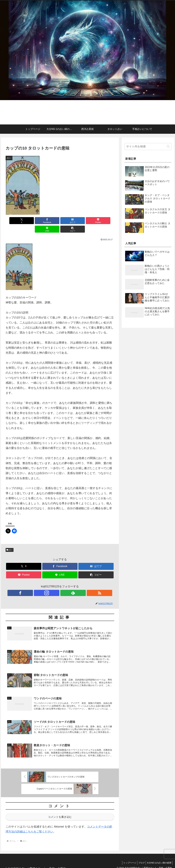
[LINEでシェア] (87, 221)
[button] (106, 221)
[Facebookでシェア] (32, 221)
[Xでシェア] (14, 221)
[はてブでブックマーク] (51, 221)
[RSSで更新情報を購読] (71, 584)
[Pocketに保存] (69, 221)
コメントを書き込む (60, 812)
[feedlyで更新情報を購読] (63, 584)
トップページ (127, 858)
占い (10, 541)
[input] (148, 147)
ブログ (140, 858)
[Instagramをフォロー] (56, 584)
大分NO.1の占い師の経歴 (158, 858)
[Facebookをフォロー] (49, 584)
